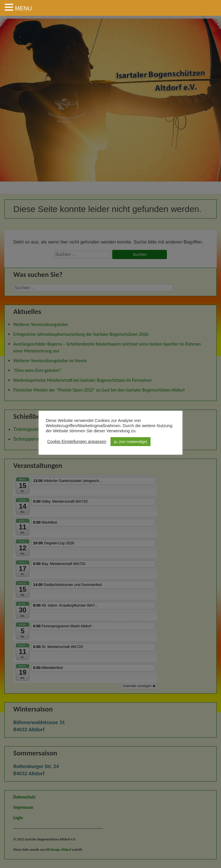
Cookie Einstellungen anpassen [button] (77, 441)
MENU (23, 8)
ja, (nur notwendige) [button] (130, 442)
